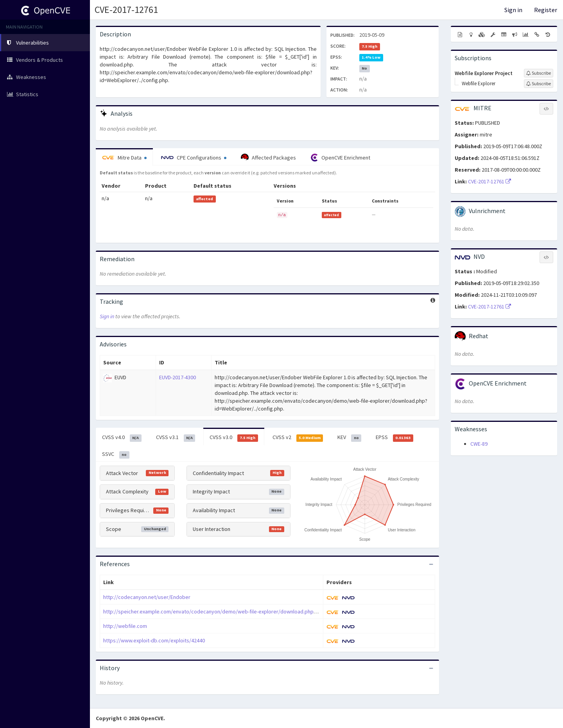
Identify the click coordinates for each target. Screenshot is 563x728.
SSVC (116, 454)
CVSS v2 (298, 438)
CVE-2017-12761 (126, 10)
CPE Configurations (194, 158)
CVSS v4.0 (122, 438)
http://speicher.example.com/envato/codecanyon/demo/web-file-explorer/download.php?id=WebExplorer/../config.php (244, 611)
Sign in (513, 10)
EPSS (394, 438)
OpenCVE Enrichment (340, 158)
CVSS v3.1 (176, 438)
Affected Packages (268, 158)
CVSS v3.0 (234, 438)
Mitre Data (124, 158)
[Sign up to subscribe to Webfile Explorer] (539, 84)
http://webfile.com (125, 626)
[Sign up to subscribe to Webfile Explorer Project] (539, 73)
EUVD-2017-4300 (178, 377)
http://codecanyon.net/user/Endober (147, 597)
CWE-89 (479, 444)
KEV (349, 438)
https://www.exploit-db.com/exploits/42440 (154, 640)
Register (546, 10)
